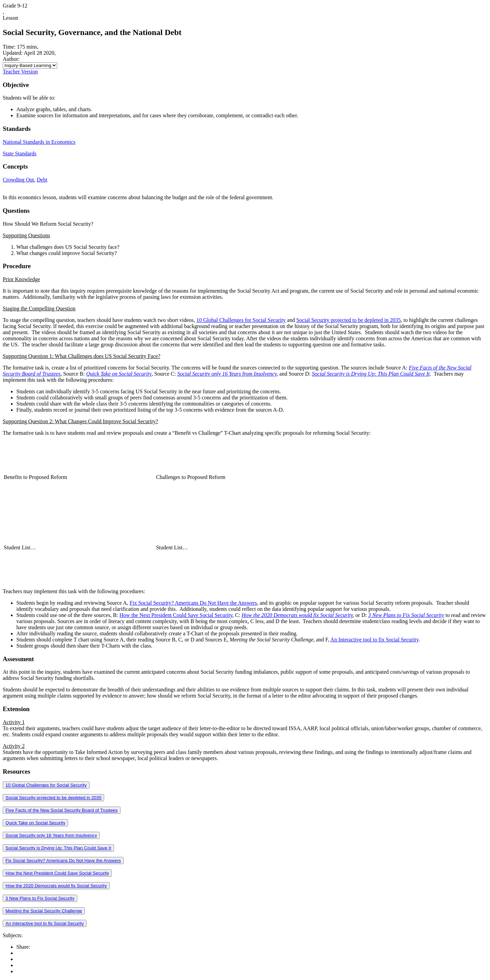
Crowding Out (18, 180)
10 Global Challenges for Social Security (241, 320)
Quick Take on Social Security (35, 823)
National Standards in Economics (39, 142)
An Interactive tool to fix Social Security (374, 640)
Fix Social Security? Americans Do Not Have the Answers (193, 603)
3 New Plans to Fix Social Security (40, 898)
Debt (42, 180)
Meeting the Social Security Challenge (44, 911)
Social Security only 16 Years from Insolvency (51, 835)
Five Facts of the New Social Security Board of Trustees (62, 810)
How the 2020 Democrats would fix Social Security (56, 886)
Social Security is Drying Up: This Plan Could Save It (58, 848)
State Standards (20, 153)
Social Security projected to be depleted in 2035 (349, 320)
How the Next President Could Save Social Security (176, 615)
